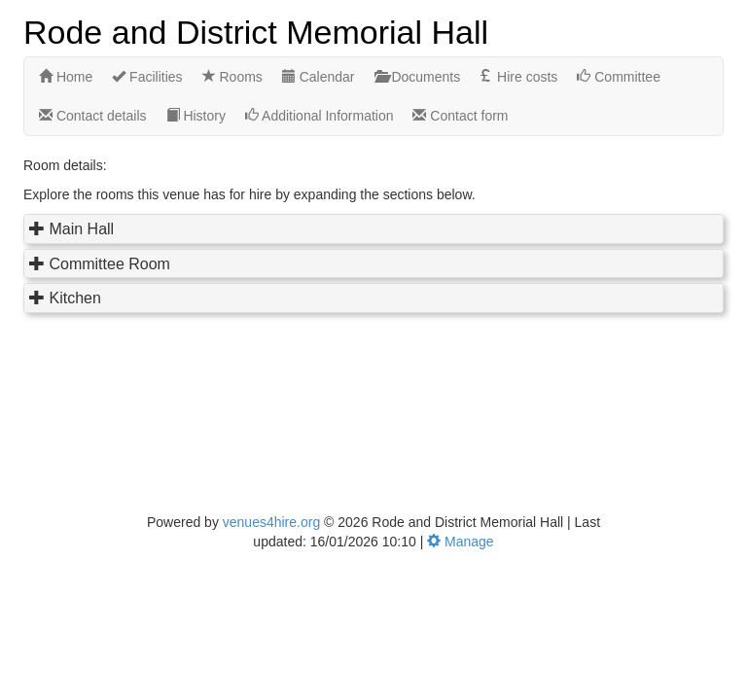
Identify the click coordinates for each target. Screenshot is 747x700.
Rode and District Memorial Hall (256, 31)
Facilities (147, 77)
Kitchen (74, 298)
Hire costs (518, 77)
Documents (418, 77)
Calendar (319, 77)
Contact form (460, 116)
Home (66, 77)
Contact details (93, 116)
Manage (460, 542)
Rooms (232, 77)
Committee (619, 77)
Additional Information (320, 116)
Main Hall (81, 229)
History (196, 116)
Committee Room (109, 264)
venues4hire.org (271, 522)
